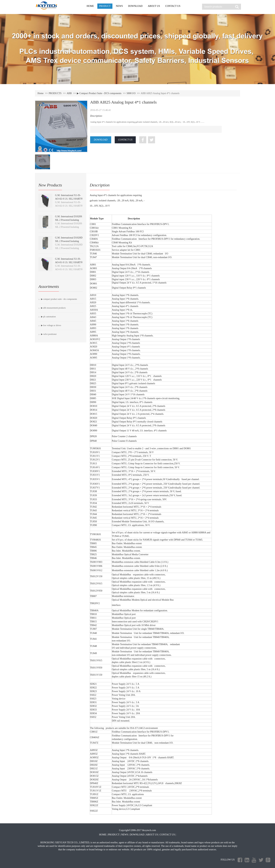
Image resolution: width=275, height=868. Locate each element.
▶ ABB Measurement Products (53, 308)
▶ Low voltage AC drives (51, 325)
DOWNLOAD (135, 6)
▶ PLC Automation (48, 317)
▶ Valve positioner (49, 334)
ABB (69, 93)
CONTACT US (173, 6)
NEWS (119, 6)
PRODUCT (105, 6)
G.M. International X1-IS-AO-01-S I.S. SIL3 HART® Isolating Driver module (69, 262)
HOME (90, 6)
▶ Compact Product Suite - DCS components (99, 93)
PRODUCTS (55, 93)
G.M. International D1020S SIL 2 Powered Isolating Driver (69, 220)
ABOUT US (154, 6)
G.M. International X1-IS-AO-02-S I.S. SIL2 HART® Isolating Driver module (69, 199)
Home (41, 93)
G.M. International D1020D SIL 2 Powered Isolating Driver (69, 241)
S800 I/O (131, 93)
